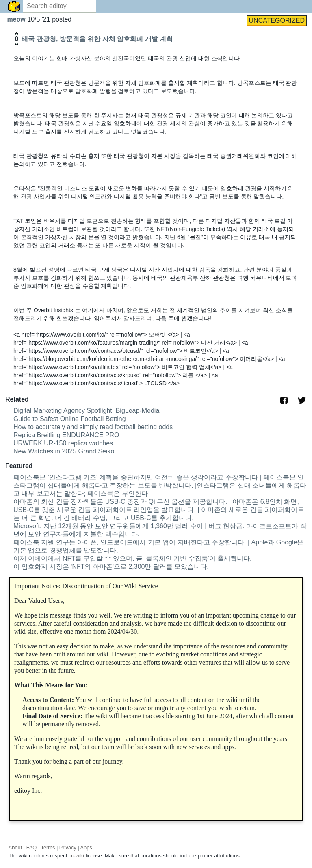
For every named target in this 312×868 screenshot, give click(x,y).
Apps (86, 847)
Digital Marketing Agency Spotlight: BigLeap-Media (86, 411)
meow (17, 19)
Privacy (68, 847)
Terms (48, 847)
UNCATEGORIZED (277, 21)
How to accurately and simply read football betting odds (93, 427)
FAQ (32, 847)
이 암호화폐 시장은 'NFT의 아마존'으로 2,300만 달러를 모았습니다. (111, 567)
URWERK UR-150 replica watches (63, 443)
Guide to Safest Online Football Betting (70, 419)
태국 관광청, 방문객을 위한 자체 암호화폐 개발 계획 (97, 39)
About (15, 847)
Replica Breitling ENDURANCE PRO (66, 435)
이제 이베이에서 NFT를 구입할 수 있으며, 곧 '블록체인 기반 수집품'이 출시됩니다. (133, 558)
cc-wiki (76, 856)
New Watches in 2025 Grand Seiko (64, 451)
